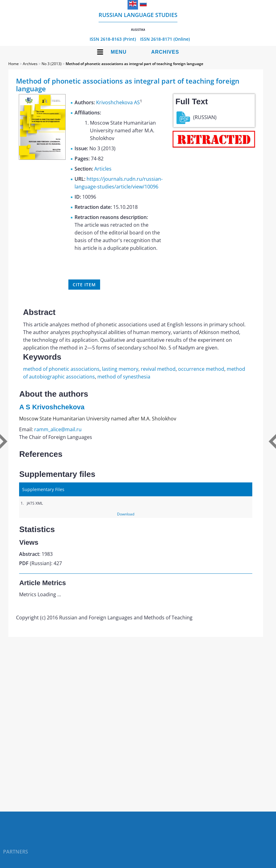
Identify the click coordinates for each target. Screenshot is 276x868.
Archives (165, 52)
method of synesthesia (124, 377)
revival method (158, 369)
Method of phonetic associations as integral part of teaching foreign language (134, 64)
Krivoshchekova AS (118, 102)
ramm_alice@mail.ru (58, 429)
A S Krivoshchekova (52, 407)
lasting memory (120, 369)
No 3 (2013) (52, 64)
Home (14, 64)
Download (126, 514)
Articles (103, 169)
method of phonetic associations (61, 369)
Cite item (84, 285)
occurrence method (201, 369)
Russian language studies (138, 21)
